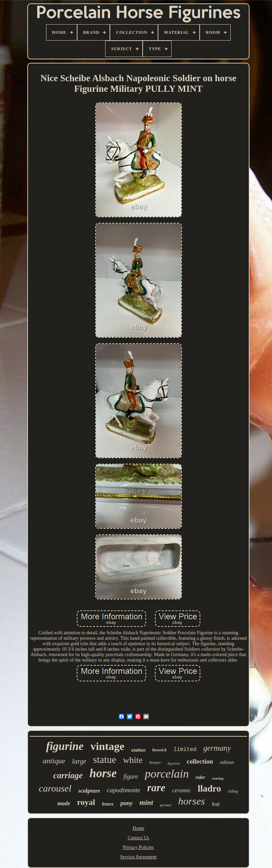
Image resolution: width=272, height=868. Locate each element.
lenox (108, 804)
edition (227, 762)
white (133, 760)
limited (185, 750)
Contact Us (138, 838)
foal (216, 804)
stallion (138, 750)
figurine (65, 746)
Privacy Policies (138, 847)
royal (86, 802)
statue (105, 759)
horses (191, 801)
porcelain (167, 774)
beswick (160, 750)
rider (200, 777)
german (166, 805)
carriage (68, 775)
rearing (218, 778)
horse (103, 773)
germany (217, 748)
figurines (174, 763)
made (64, 803)
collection (200, 761)
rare (156, 788)
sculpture (89, 791)
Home (138, 828)
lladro (209, 789)
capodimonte (124, 790)
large (79, 761)
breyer (155, 762)
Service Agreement (138, 857)
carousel (55, 788)
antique (54, 761)
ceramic (182, 790)
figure (131, 777)
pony (127, 803)
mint (146, 802)
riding (233, 791)
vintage (108, 746)
